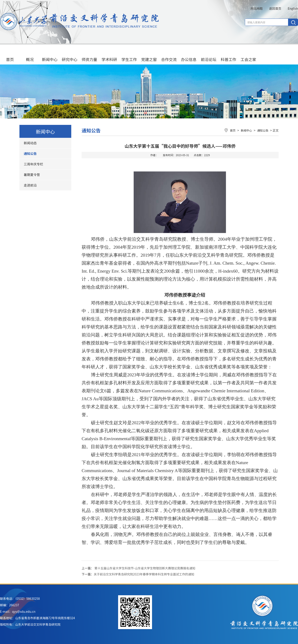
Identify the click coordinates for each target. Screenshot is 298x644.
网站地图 (257, 8)
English (293, 8)
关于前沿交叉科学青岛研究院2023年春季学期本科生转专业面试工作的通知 (144, 574)
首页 (10, 55)
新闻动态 (30, 143)
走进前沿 (30, 185)
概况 (30, 55)
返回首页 (275, 8)
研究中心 (70, 55)
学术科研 (109, 55)
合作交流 (169, 55)
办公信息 (189, 55)
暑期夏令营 (32, 175)
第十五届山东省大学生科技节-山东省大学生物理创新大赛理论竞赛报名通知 (145, 568)
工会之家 (248, 55)
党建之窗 (149, 55)
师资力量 (89, 55)
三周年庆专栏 (33, 164)
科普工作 (228, 55)
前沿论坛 (209, 55)
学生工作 (129, 55)
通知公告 (30, 153)
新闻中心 (50, 55)
